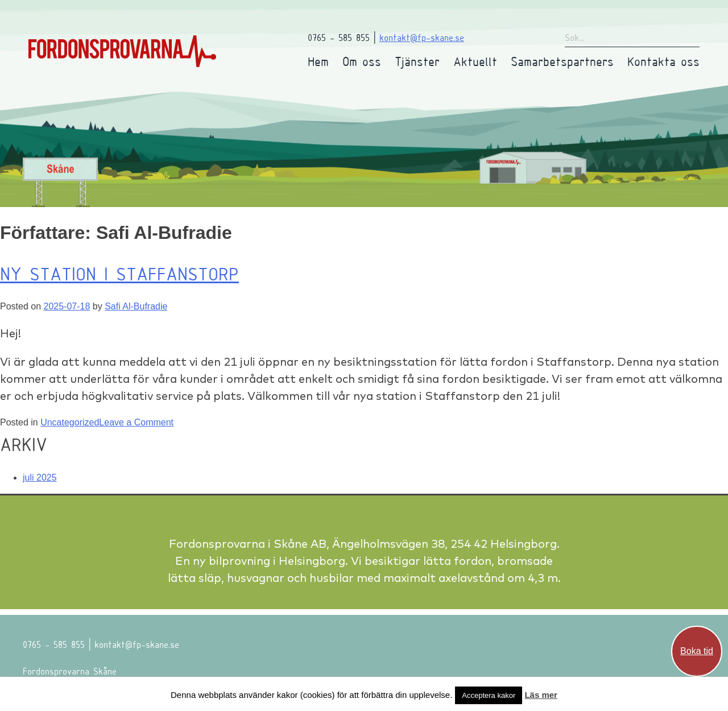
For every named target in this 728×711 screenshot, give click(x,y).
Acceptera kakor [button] (489, 695)
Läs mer (541, 695)
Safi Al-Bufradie (136, 306)
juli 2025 (40, 478)
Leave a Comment (136, 422)
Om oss (362, 61)
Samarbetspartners (562, 61)
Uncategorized (70, 422)
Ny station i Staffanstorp (119, 274)
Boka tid (697, 651)
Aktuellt (475, 61)
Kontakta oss (663, 61)
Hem (318, 61)
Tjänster (417, 61)
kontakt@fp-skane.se (422, 37)
